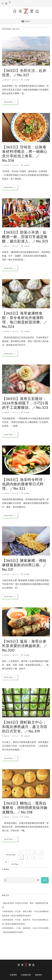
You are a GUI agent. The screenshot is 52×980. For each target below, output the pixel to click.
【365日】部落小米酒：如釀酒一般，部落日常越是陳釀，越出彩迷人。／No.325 (25, 237)
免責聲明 (13, 975)
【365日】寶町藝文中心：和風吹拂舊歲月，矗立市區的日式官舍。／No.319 (25, 727)
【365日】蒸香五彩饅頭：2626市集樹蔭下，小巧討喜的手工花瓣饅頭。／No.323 (25, 403)
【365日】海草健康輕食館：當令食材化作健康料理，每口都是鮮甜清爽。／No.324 (25, 320)
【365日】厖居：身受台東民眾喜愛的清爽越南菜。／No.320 (25, 646)
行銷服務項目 (26, 975)
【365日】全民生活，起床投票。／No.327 (24, 73)
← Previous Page (10, 855)
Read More (10, 102)
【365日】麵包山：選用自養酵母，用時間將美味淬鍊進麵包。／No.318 (25, 808)
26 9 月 (15, 80)
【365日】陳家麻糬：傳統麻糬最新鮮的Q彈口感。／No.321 (24, 565)
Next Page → (16, 864)
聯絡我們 (38, 975)
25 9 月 (15, 574)
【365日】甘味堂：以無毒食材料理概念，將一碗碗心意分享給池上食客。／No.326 (25, 154)
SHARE (25, 80)
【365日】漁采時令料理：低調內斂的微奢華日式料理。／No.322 (24, 484)
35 (6, 862)
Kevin (7, 80)
